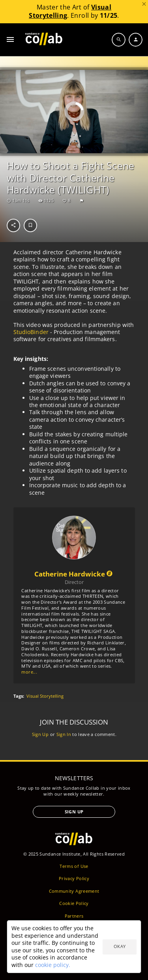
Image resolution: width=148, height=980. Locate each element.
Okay (120, 946)
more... (29, 672)
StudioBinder (31, 332)
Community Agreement (74, 891)
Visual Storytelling (45, 696)
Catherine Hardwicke (74, 574)
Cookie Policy (74, 903)
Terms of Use (74, 866)
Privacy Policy (74, 878)
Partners (74, 916)
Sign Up (40, 734)
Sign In (63, 734)
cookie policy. (53, 965)
